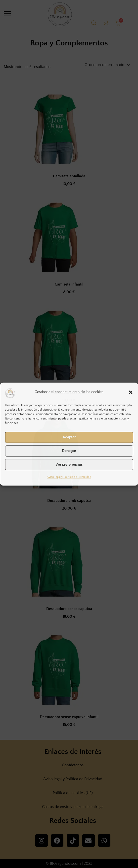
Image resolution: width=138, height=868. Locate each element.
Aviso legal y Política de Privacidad (69, 477)
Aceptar (69, 437)
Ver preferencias (69, 464)
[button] (131, 392)
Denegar (69, 451)
